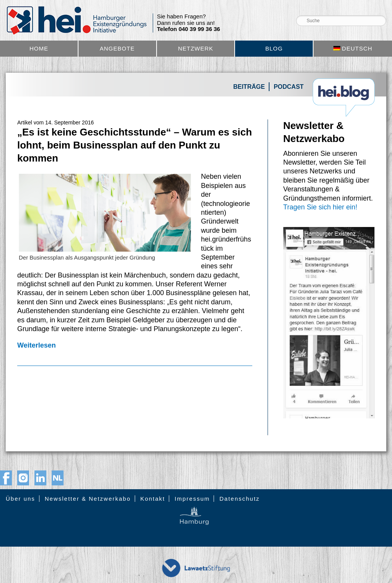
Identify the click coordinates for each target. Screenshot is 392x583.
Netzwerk (196, 48)
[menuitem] (353, 49)
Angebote (117, 48)
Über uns (20, 499)
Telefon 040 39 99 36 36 (189, 29)
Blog (274, 48)
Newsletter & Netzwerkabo (88, 499)
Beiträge (249, 87)
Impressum (192, 499)
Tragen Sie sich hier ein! (320, 207)
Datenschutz (239, 499)
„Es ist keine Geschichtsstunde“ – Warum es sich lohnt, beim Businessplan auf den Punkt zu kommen (135, 145)
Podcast (289, 87)
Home (39, 48)
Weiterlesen (37, 345)
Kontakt (153, 499)
